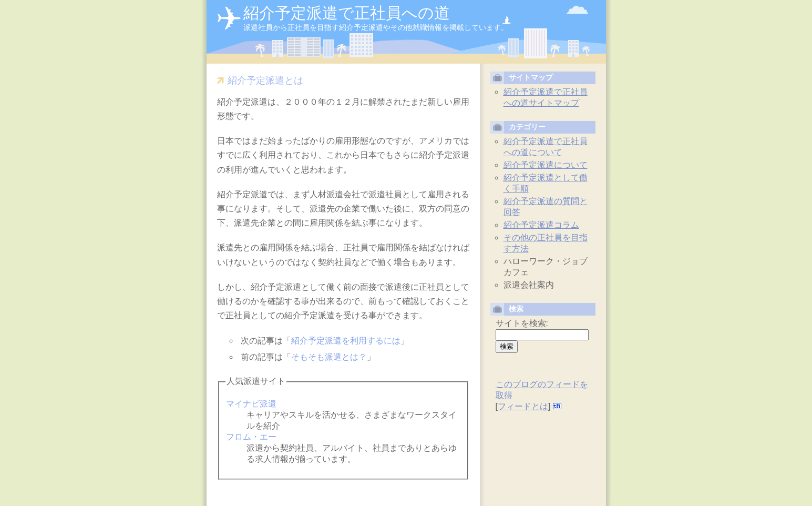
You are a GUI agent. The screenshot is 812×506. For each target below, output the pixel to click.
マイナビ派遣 (251, 404)
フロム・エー (251, 437)
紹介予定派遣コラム (541, 225)
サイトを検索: (522, 323)
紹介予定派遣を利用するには (346, 341)
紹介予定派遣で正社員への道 (347, 13)
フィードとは (523, 406)
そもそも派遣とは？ (329, 357)
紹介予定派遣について (546, 165)
